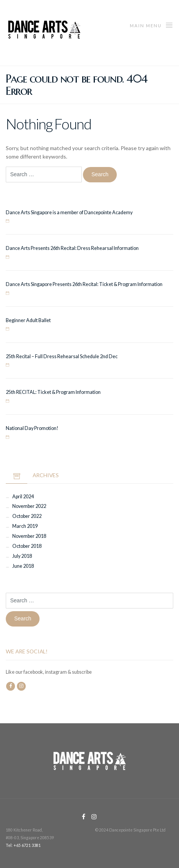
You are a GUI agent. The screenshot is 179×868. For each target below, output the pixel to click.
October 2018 (27, 546)
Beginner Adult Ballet (28, 320)
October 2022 (27, 516)
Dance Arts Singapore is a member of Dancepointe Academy (69, 212)
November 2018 (29, 536)
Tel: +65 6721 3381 (23, 845)
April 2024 (23, 497)
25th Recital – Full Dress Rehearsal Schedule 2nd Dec (62, 356)
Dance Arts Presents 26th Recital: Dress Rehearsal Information (72, 248)
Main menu (152, 25)
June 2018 (23, 566)
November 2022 (29, 506)
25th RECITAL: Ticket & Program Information (53, 392)
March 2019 (25, 526)
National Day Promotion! (32, 428)
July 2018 (22, 556)
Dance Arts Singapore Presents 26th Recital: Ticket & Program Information (84, 284)
